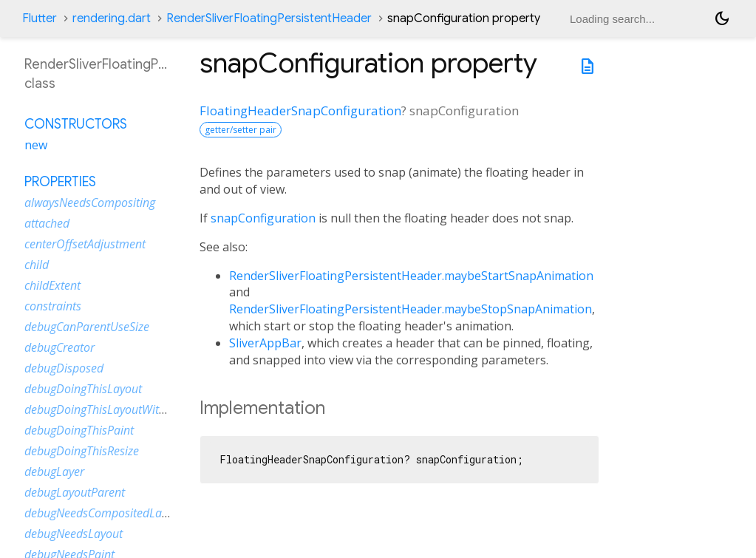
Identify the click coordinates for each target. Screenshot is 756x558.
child (37, 265)
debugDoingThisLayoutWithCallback (117, 409)
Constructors (76, 124)
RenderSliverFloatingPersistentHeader (269, 18)
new (36, 145)
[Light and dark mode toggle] (722, 18)
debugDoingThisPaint (79, 430)
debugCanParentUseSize (87, 327)
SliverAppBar (265, 343)
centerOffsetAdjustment (85, 244)
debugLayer (54, 472)
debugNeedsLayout (74, 534)
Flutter (40, 18)
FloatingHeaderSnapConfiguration (300, 110)
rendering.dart (112, 18)
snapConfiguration (263, 218)
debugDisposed (64, 368)
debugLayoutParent (75, 492)
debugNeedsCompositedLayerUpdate (120, 513)
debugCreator (59, 347)
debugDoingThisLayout (83, 389)
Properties (60, 182)
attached (47, 223)
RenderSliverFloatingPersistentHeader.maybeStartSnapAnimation (411, 276)
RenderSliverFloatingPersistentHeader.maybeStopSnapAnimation (411, 309)
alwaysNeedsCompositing (90, 203)
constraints (53, 306)
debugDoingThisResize (82, 451)
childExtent (52, 285)
